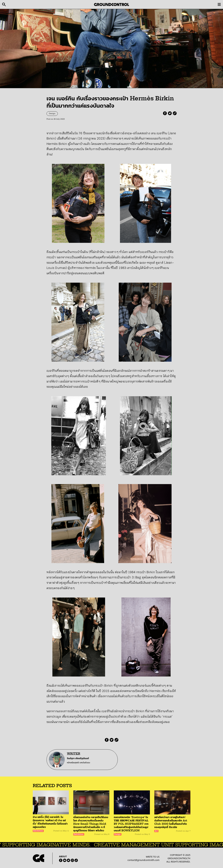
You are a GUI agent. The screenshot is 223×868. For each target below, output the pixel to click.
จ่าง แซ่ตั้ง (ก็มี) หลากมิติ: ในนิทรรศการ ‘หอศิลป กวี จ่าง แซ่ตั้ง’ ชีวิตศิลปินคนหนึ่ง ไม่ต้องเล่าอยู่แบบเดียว (50, 822)
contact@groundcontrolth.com (144, 860)
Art (156, 831)
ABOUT (63, 856)
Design (52, 114)
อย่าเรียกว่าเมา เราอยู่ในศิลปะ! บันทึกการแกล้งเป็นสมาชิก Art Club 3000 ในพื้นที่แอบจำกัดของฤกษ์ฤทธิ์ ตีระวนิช (171, 822)
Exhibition (38, 831)
